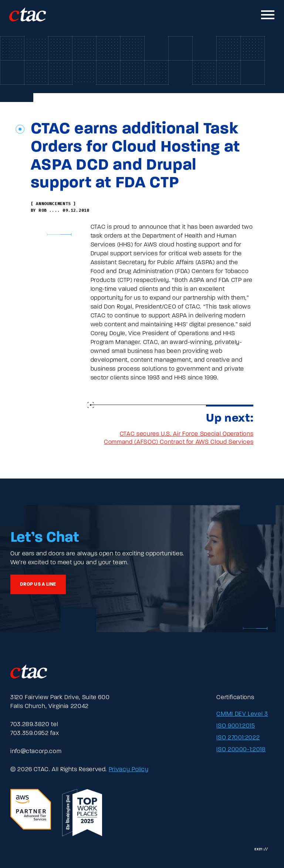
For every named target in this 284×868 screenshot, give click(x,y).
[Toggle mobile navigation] (268, 15)
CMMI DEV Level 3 (242, 714)
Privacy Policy (129, 770)
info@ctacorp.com (36, 752)
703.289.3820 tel (34, 725)
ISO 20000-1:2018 (241, 750)
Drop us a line (38, 584)
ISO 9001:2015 (236, 726)
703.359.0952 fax (35, 733)
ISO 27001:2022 (238, 738)
